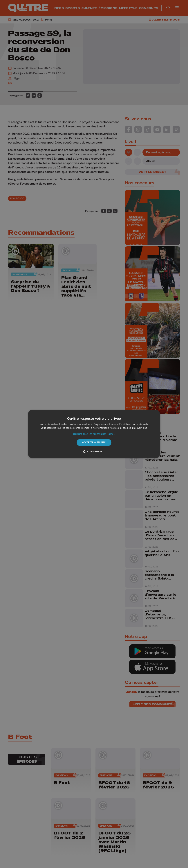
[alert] (94, 434)
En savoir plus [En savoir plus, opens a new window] (140, 428)
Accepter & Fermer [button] (94, 442)
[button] (94, 434)
